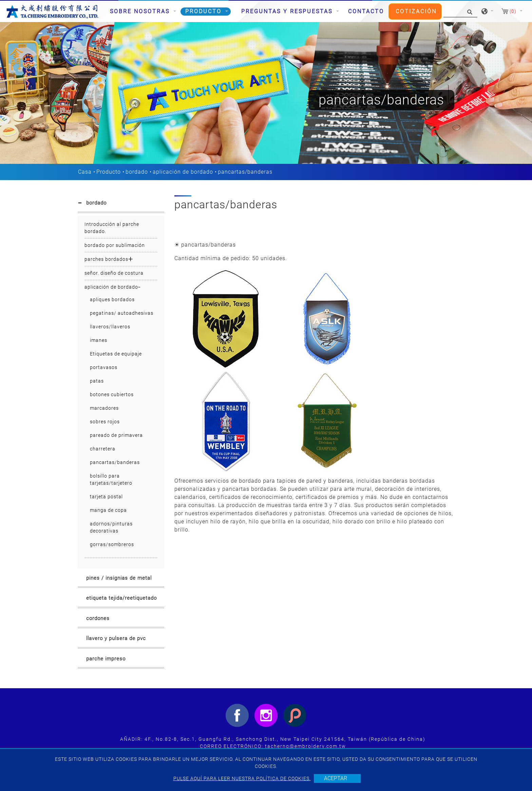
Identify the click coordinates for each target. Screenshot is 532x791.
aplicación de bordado (183, 172)
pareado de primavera (116, 435)
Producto (109, 172)
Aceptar (336, 778)
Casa (85, 172)
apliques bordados (112, 300)
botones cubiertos (112, 394)
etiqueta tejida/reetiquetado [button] (121, 598)
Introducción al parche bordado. (112, 228)
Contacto (366, 11)
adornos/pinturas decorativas (111, 527)
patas (97, 381)
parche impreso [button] (106, 659)
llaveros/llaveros (110, 327)
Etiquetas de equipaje (116, 354)
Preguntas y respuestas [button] (288, 11)
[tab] (121, 204)
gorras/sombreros (112, 544)
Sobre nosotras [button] (141, 11)
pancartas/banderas (115, 462)
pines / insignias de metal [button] (119, 578)
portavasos (104, 367)
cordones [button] (98, 618)
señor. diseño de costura (114, 273)
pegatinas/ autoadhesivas (122, 313)
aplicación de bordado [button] (111, 287)
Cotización (416, 11)
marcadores (104, 408)
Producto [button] (205, 11)
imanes (99, 340)
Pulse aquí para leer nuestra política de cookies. (242, 778)
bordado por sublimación (115, 245)
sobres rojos (105, 422)
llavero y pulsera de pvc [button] (116, 638)
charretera (103, 449)
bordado (137, 172)
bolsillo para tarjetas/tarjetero (111, 479)
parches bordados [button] (106, 259)
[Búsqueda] (460, 11)
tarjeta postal (106, 497)
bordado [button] (96, 203)
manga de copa (108, 510)
